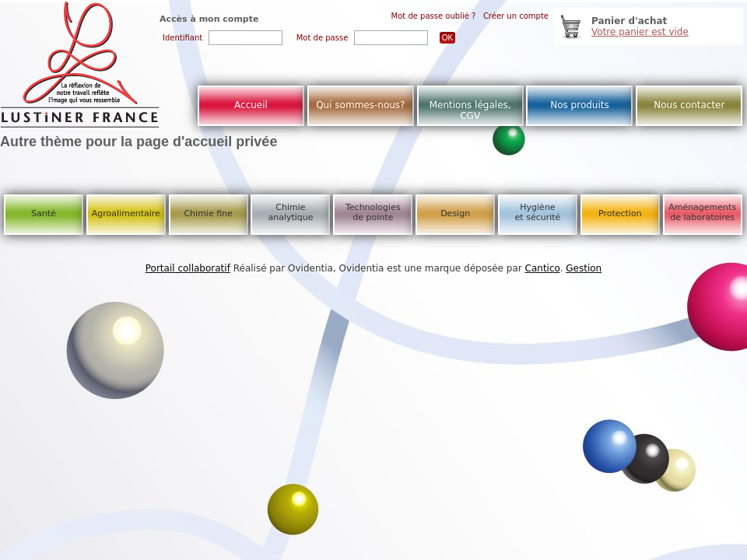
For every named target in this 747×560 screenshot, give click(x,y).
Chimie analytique (290, 212)
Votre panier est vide (640, 32)
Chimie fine (208, 213)
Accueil (251, 105)
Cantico (543, 268)
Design (455, 213)
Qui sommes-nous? (360, 105)
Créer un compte (516, 16)
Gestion (584, 268)
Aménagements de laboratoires (702, 212)
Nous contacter (689, 105)
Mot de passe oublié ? (434, 16)
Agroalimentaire (126, 213)
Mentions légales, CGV (470, 110)
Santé (44, 213)
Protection (620, 213)
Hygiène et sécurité (538, 212)
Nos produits (580, 105)
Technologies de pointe (373, 212)
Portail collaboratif (188, 268)
